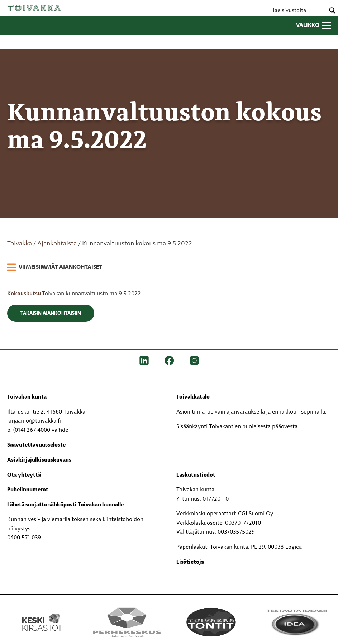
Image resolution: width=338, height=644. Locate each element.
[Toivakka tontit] (211, 622)
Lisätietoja (190, 562)
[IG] (194, 361)
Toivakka (34, 8)
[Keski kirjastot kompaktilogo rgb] (42, 615)
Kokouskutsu (25, 294)
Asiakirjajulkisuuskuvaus (39, 460)
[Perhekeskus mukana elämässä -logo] (127, 622)
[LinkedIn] (144, 361)
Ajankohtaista (57, 244)
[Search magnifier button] (332, 10)
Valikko (313, 25)
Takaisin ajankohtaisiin (51, 313)
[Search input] (297, 10)
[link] (55, 268)
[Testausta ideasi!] (296, 622)
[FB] (169, 361)
